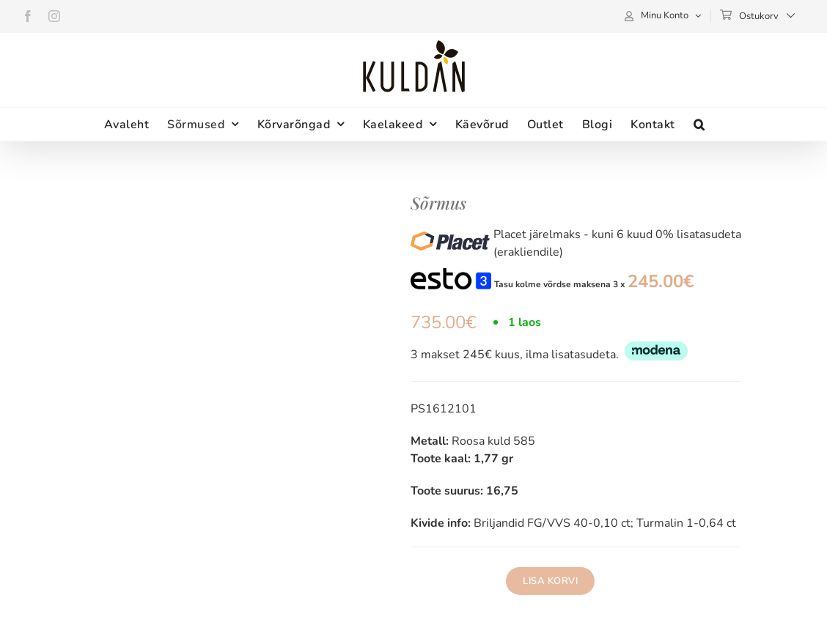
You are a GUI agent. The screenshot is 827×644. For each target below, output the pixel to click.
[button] (699, 124)
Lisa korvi (550, 581)
